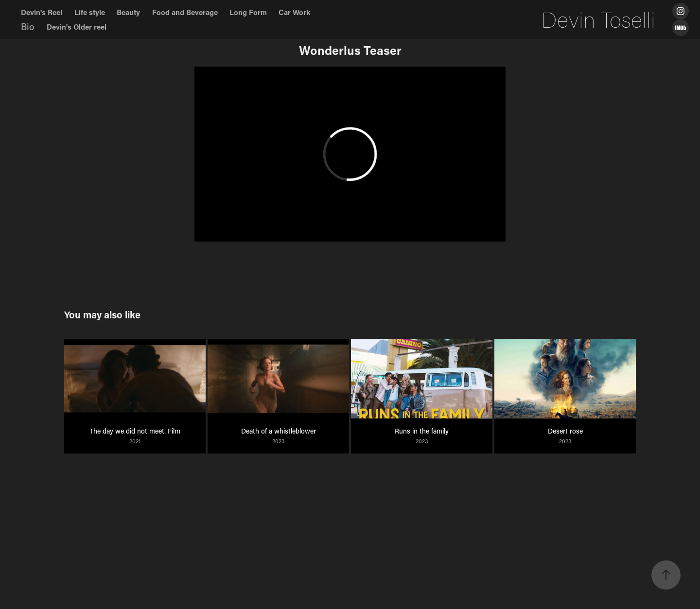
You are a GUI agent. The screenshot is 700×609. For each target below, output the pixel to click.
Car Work (294, 12)
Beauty (128, 12)
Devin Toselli (598, 19)
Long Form (248, 12)
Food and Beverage (185, 12)
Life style (90, 12)
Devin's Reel (42, 12)
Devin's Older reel (77, 27)
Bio (28, 26)
